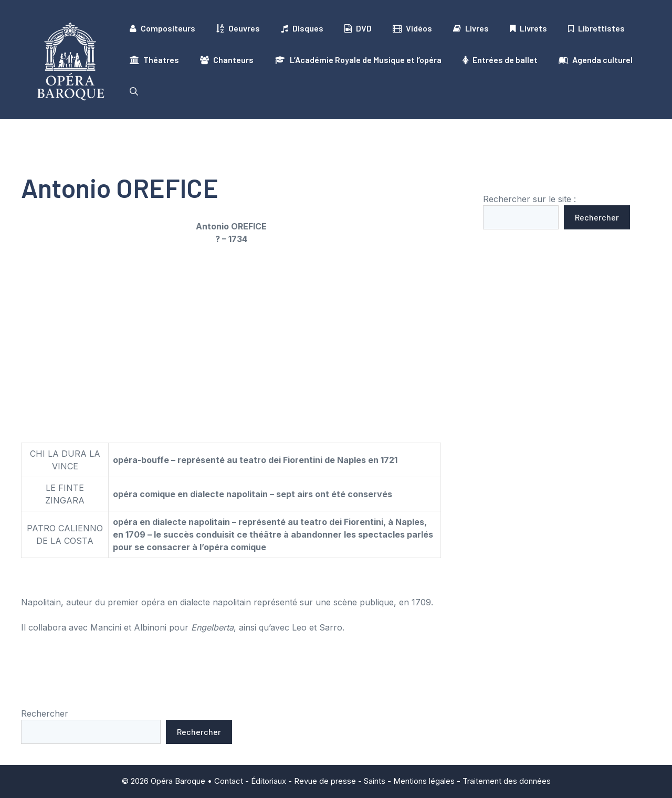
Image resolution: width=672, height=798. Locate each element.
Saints (375, 781)
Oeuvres (238, 28)
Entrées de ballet (500, 60)
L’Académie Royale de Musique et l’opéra (358, 60)
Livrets (528, 28)
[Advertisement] (231, 331)
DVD (358, 28)
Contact (229, 781)
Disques (302, 28)
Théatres (154, 60)
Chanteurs (227, 60)
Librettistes (596, 28)
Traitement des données (507, 781)
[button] (134, 91)
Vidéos (412, 28)
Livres (471, 28)
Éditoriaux (269, 781)
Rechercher (597, 217)
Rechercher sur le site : (529, 199)
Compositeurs (162, 28)
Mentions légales (424, 781)
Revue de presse (325, 781)
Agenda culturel (596, 60)
